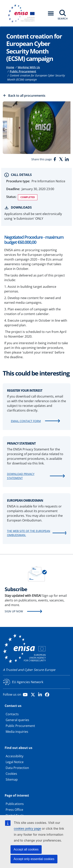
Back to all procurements (27, 96)
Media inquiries (17, 732)
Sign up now (14, 611)
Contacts (12, 714)
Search (63, 18)
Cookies (11, 774)
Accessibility (15, 756)
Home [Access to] (10, 67)
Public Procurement (20, 726)
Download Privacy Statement (21, 476)
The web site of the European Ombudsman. (29, 533)
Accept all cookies (26, 849)
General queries (17, 720)
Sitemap (12, 779)
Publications (15, 804)
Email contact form (26, 421)
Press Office (14, 810)
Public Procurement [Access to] (23, 71)
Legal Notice (15, 762)
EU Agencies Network (28, 682)
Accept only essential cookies (34, 859)
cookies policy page (27, 829)
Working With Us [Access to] (29, 67)
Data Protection (17, 768)
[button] (51, 13)
